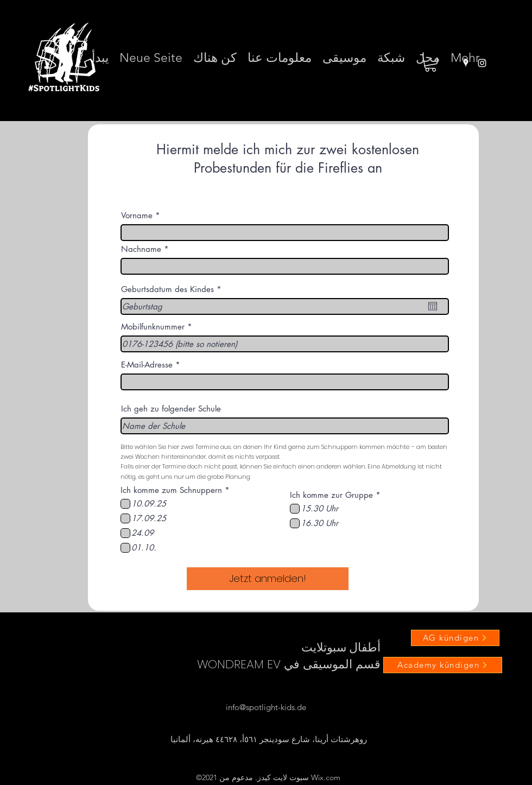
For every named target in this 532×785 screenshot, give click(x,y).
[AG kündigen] (455, 638)
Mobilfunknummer (153, 327)
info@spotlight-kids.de (266, 707)
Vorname (137, 215)
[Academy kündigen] (443, 665)
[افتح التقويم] (433, 306)
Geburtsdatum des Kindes (173, 289)
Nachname (141, 249)
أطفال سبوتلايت (341, 647)
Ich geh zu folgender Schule (171, 409)
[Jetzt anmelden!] (268, 579)
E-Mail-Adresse (147, 365)
